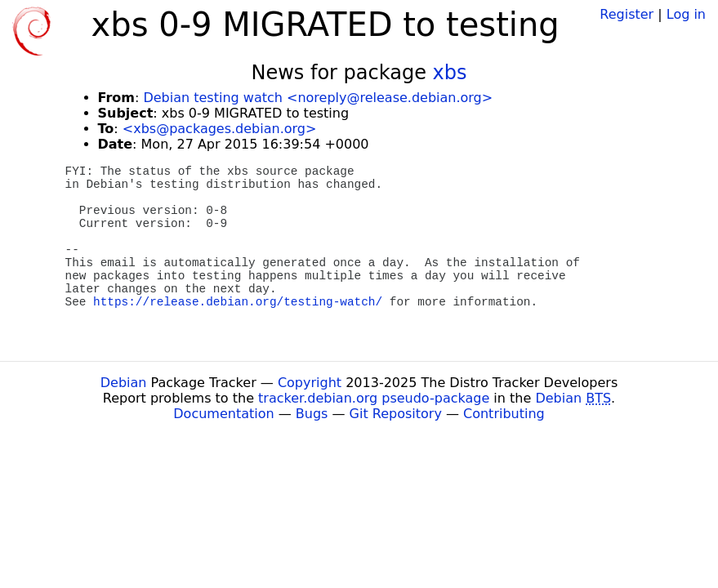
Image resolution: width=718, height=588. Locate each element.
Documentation (223, 414)
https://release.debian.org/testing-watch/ (238, 302)
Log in (686, 14)
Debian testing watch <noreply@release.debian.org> (318, 98)
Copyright (310, 383)
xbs (450, 73)
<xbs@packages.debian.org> (220, 129)
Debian (124, 383)
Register (627, 14)
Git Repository (396, 414)
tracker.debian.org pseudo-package (374, 398)
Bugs (312, 414)
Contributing (504, 414)
